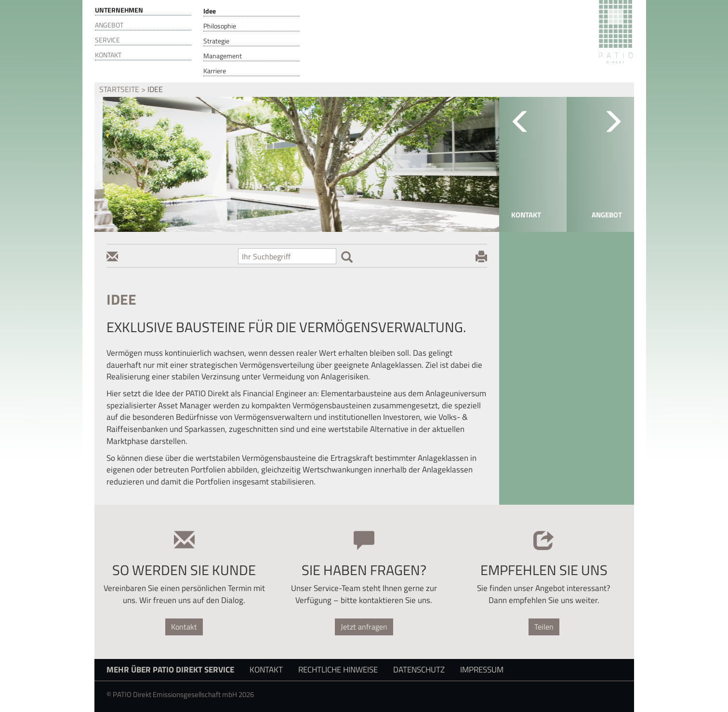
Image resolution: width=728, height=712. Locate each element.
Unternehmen (119, 10)
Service (107, 40)
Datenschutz (419, 669)
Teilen (544, 627)
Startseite (119, 89)
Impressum (482, 669)
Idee (210, 11)
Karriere (215, 71)
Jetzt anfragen (364, 627)
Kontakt (108, 55)
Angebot (109, 25)
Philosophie (220, 26)
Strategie (216, 41)
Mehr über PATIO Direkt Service (170, 669)
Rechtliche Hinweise (338, 669)
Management (223, 56)
